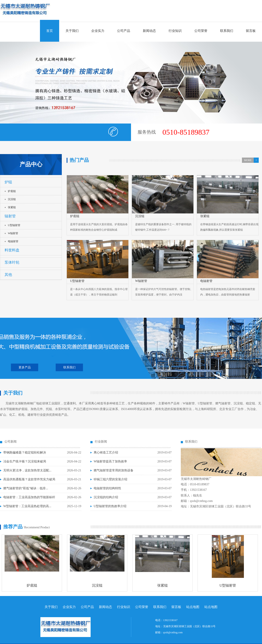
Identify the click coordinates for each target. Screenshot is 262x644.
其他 (8, 275)
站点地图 (193, 607)
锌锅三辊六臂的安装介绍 (110, 479)
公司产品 (124, 31)
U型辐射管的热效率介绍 (110, 506)
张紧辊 (12, 207)
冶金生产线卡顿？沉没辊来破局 (25, 461)
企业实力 (98, 31)
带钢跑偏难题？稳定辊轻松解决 (25, 453)
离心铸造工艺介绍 (106, 453)
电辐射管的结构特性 (107, 488)
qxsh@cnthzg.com (173, 632)
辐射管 (10, 216)
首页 (50, 31)
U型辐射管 (14, 225)
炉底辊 (12, 191)
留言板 (251, 31)
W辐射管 (13, 233)
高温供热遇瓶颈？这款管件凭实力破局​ (29, 479)
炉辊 (8, 182)
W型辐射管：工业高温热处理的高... (27, 506)
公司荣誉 (201, 31)
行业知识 (175, 31)
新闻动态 (149, 31)
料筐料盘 (12, 250)
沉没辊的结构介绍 (106, 497)
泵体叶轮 (12, 262)
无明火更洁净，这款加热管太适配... (27, 470)
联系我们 (227, 31)
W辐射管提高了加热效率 (110, 461)
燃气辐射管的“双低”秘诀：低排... (26, 488)
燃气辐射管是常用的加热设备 (114, 470)
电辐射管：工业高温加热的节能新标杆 (29, 497)
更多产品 (25, 367)
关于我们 (72, 31)
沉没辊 (12, 199)
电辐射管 (13, 241)
